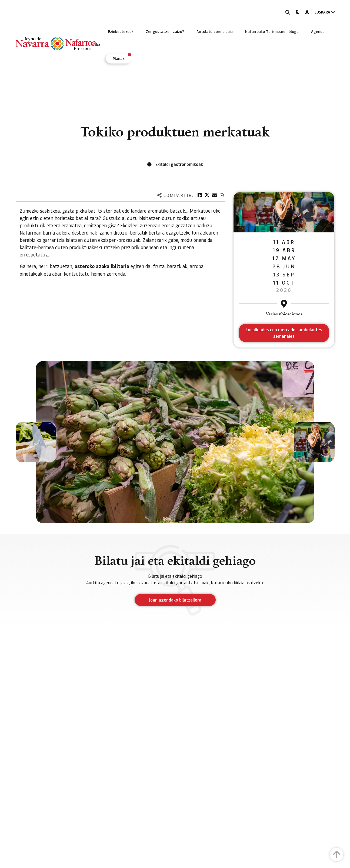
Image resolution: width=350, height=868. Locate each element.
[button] (36, 442)
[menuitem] (121, 31)
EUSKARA (325, 12)
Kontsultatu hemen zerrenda (94, 274)
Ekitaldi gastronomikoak (179, 164)
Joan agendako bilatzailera (175, 600)
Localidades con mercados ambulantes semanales (284, 333)
